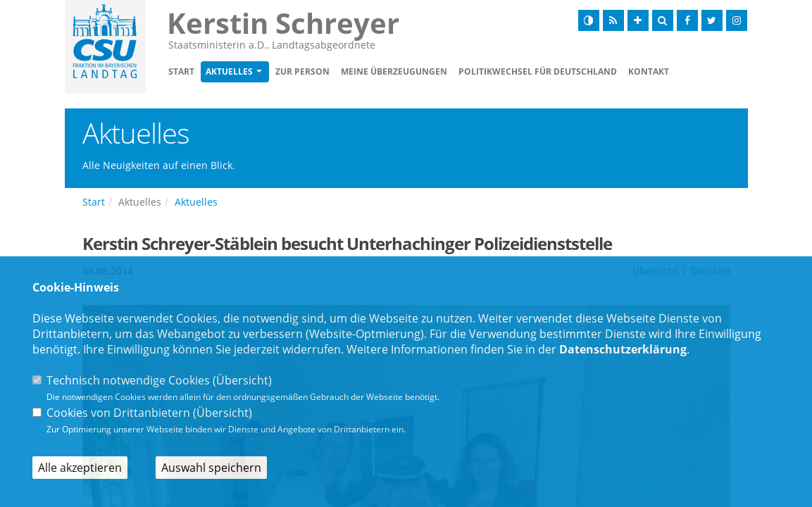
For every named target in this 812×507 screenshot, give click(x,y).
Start (181, 71)
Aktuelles (229, 71)
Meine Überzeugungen (394, 71)
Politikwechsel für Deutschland (538, 71)
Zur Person (302, 71)
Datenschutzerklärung (623, 349)
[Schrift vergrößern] (638, 20)
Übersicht (242, 380)
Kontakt (649, 71)
